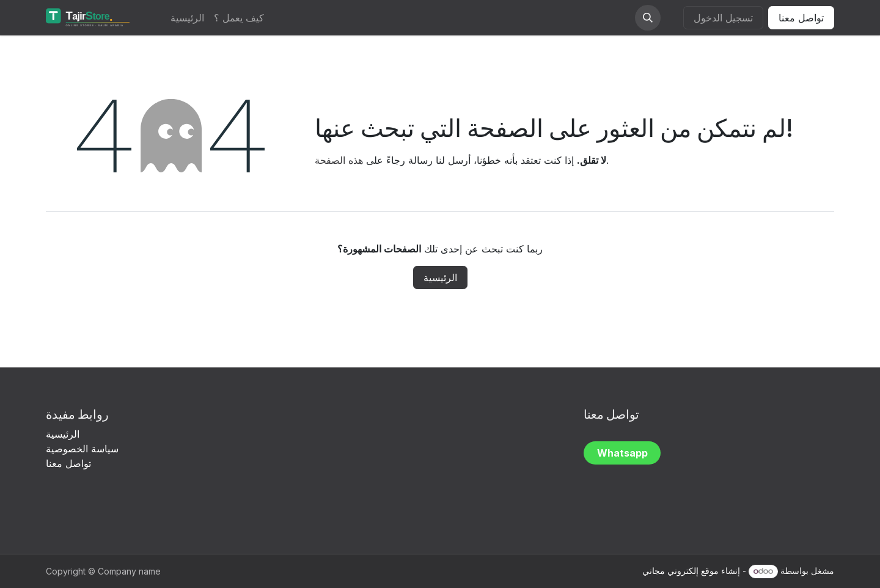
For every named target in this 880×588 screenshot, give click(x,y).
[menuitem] (187, 18)
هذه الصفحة (339, 160)
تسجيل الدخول (723, 18)
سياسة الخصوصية (84, 449)
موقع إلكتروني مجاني (680, 571)
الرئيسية (440, 277)
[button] (648, 18)
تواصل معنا (801, 18)
